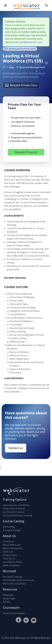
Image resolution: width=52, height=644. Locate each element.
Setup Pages (9, 598)
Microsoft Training (12, 577)
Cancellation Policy (12, 562)
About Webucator (12, 545)
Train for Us (9, 559)
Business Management (31, 67)
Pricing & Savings (12, 530)
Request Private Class (21, 85)
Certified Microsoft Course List (18, 580)
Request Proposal (26, 154)
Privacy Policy (10, 555)
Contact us (16, 447)
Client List (8, 552)
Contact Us (8, 541)
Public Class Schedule (14, 509)
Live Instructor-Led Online (16, 505)
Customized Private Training (17, 515)
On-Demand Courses (14, 512)
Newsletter (8, 595)
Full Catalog (9, 527)
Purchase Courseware (14, 613)
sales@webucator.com (30, 42)
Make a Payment (11, 565)
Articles (7, 602)
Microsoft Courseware (14, 584)
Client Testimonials (13, 548)
